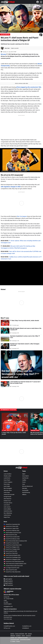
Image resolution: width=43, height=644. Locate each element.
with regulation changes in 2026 (11, 187)
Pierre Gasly (7, 484)
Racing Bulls (25, 490)
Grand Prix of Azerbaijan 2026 (12, 557)
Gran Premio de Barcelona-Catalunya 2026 (15, 541)
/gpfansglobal (8, 579)
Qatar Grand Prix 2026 (10, 570)
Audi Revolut (25, 478)
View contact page (8, 619)
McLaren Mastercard (27, 486)
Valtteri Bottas (7, 515)
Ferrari (24, 482)
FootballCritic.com (27, 626)
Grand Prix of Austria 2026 (11, 543)
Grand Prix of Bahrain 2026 (11, 531)
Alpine (24, 474)
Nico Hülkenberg (8, 513)
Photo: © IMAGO (4, 32)
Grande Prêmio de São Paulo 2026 (13, 566)
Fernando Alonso (8, 503)
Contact (30, 634)
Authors (12, 634)
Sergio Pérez (7, 517)
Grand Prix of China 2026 (11, 526)
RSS (26, 634)
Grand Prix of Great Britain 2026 (13, 545)
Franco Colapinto (8, 482)
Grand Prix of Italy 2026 (11, 553)
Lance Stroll (7, 505)
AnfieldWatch (26, 628)
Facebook (18, 636)
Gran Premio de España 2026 (12, 555)
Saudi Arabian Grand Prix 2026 (12, 533)
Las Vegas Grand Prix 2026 (11, 568)
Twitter (23, 636)
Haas (24, 484)
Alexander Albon (8, 490)
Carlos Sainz (7, 492)
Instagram (28, 636)
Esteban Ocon (7, 501)
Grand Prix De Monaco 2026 (12, 539)
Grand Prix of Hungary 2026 (12, 549)
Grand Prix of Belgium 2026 (12, 547)
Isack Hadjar (7, 486)
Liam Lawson (7, 507)
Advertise (13, 636)
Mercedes (25, 488)
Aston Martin (25, 476)
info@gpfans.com (8, 606)
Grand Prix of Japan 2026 (11, 528)
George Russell (7, 497)
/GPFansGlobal (8, 585)
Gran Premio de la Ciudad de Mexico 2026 (15, 564)
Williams (24, 495)
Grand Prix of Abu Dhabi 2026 (12, 572)
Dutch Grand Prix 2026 (10, 551)
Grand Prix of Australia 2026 (12, 524)
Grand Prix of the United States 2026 (14, 562)
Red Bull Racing (26, 492)
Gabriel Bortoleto (8, 511)
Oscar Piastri (7, 480)
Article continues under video (22, 83)
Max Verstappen (22, 216)
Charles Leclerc (7, 476)
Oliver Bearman (8, 499)
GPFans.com (7, 628)
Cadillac (24, 480)
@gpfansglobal (8, 581)
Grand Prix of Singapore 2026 (12, 559)
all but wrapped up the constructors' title (29, 87)
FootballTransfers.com (9, 626)
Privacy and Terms (20, 634)
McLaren (3, 54)
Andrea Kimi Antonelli (9, 495)
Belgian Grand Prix (5, 34)
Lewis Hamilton (8, 474)
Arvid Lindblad (7, 509)
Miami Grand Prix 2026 (10, 535)
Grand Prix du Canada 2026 (12, 537)
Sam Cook (7, 48)
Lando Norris (7, 478)
